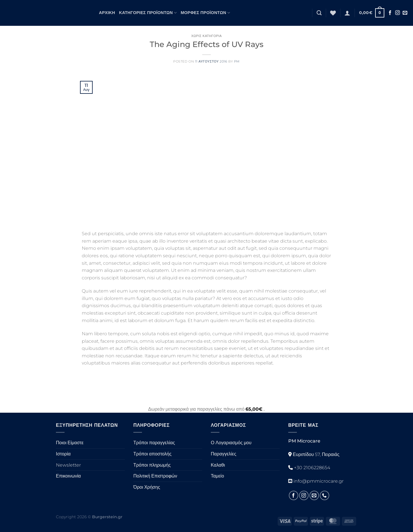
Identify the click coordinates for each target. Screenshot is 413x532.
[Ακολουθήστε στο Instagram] (398, 13)
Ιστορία (63, 454)
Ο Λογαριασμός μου (231, 443)
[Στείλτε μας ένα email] (405, 13)
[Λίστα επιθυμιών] (333, 13)
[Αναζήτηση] (319, 13)
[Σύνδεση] (347, 13)
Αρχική (107, 13)
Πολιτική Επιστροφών (155, 476)
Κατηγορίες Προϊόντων (148, 13)
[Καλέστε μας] (325, 495)
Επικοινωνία (68, 476)
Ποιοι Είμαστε (70, 443)
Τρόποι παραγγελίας (154, 443)
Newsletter (68, 465)
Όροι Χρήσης (147, 487)
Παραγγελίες (224, 454)
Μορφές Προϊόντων (205, 13)
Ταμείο (217, 476)
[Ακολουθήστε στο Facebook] (390, 13)
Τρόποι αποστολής (152, 454)
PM (237, 61)
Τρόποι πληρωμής (152, 465)
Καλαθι (218, 465)
